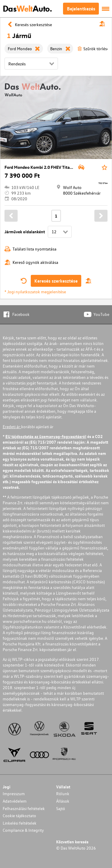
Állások (63, 801)
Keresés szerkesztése (56, 281)
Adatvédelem (15, 801)
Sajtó (61, 808)
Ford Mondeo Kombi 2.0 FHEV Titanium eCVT (47, 167)
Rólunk (63, 794)
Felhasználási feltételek (24, 808)
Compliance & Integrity (23, 830)
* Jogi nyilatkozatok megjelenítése (35, 292)
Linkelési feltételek (20, 823)
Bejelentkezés (81, 9)
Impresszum (14, 794)
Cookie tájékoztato (19, 816)
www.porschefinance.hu (25, 621)
